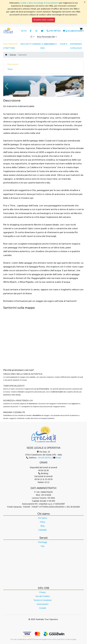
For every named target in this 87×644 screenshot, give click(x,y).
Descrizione (13, 64)
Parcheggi (43, 542)
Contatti (42, 608)
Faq (42, 546)
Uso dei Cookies (43, 596)
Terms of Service (66, 639)
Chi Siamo (43, 518)
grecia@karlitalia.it (73, 31)
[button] (39, 44)
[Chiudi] (85, 2)
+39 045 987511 (45, 458)
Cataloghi (43, 530)
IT (31, 37)
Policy (43, 522)
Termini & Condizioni (43, 600)
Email (58, 458)
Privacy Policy (52, 639)
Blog (42, 526)
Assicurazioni (42, 604)
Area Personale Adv (46, 37)
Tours (10, 69)
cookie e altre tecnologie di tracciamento (39, 3)
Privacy (43, 592)
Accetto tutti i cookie (44, 20)
